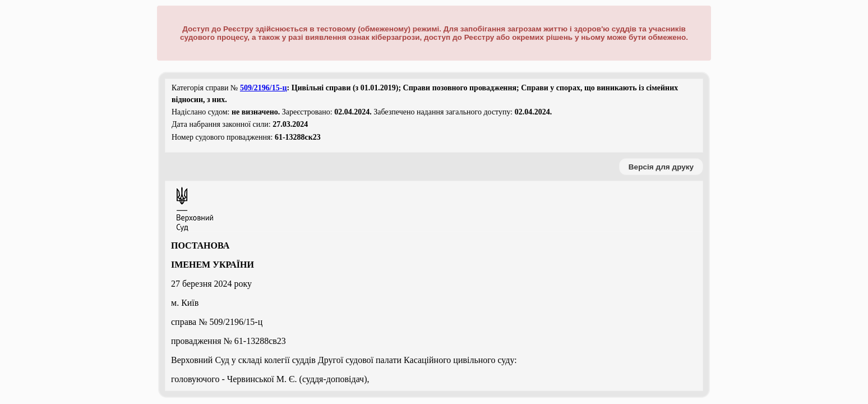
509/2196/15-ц (264, 88)
